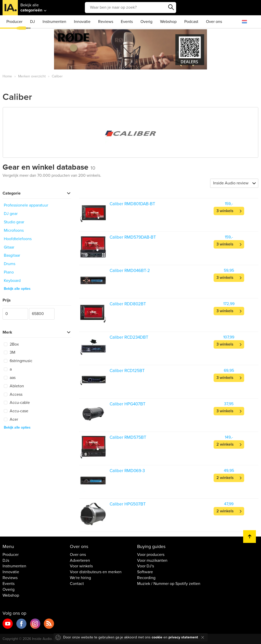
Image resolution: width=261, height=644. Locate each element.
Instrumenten (54, 22)
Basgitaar (12, 255)
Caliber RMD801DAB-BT (132, 204)
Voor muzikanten (152, 560)
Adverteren (80, 560)
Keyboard (12, 281)
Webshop (168, 22)
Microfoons (14, 230)
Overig (146, 22)
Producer (14, 22)
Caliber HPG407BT (128, 404)
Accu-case (16, 411)
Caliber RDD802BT (128, 304)
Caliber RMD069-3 (127, 471)
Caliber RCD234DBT (129, 337)
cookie (157, 637)
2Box (11, 344)
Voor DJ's (146, 566)
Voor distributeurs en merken (96, 572)
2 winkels (225, 444)
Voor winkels (81, 566)
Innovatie (82, 22)
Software (145, 572)
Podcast (191, 22)
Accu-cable (17, 403)
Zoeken (171, 7)
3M (10, 352)
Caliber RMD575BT (128, 437)
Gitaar (9, 247)
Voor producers (151, 555)
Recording (146, 578)
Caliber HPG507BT (128, 504)
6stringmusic (18, 361)
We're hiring (80, 578)
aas (10, 378)
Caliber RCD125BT (127, 371)
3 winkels (225, 211)
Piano (9, 272)
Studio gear (14, 222)
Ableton (14, 386)
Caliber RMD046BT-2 (130, 271)
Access (13, 394)
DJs (6, 560)
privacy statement (183, 637)
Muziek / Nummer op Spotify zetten (169, 584)
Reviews (106, 22)
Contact (77, 584)
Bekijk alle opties (17, 289)
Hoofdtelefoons (18, 239)
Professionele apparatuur (26, 205)
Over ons (214, 22)
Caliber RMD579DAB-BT (133, 237)
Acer (11, 419)
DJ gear (11, 214)
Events (127, 22)
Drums (10, 264)
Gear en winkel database (49, 167)
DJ (32, 22)
